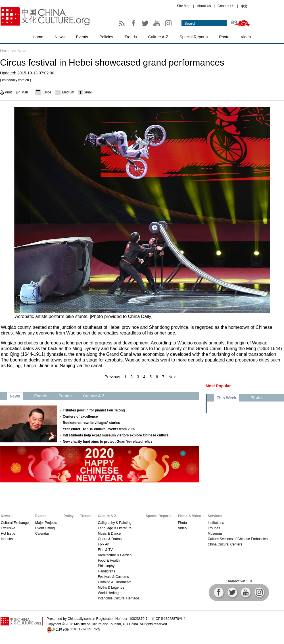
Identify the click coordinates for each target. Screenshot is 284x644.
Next (173, 377)
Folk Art (104, 544)
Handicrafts (106, 571)
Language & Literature (115, 528)
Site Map (184, 6)
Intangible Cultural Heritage (118, 598)
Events (82, 37)
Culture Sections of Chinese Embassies (238, 539)
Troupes (214, 528)
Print (8, 92)
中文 (244, 6)
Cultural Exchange (15, 523)
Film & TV (105, 550)
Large (47, 92)
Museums (215, 534)
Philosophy (106, 566)
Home (38, 37)
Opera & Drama (110, 539)
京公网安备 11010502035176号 (76, 629)
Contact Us (226, 6)
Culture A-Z (158, 37)
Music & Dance (109, 534)
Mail (25, 92)
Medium (68, 92)
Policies (106, 37)
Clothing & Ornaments (114, 582)
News (59, 37)
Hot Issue (8, 534)
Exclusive (8, 528)
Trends (130, 37)
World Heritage (109, 593)
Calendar (42, 534)
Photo (224, 37)
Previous (112, 377)
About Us (204, 6)
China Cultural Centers (225, 544)
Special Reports (194, 37)
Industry (7, 539)
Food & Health (109, 561)
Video (246, 37)
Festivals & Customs (113, 577)
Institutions (216, 523)
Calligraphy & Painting (114, 523)
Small (88, 92)
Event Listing (45, 528)
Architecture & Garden (115, 555)
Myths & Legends (111, 587)
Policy (69, 516)
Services (215, 516)
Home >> (8, 51)
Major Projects (46, 523)
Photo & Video (190, 516)
